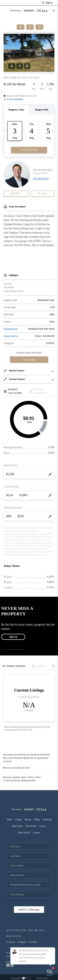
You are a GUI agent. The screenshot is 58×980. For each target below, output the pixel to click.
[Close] (53, 950)
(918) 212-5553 (14, 936)
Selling (37, 820)
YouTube (33, 942)
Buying (28, 820)
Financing (47, 820)
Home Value (17, 826)
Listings (18, 820)
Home (9, 820)
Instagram (22, 942)
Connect (37, 833)
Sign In (47, 3)
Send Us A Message (29, 910)
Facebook (11, 942)
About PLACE (24, 833)
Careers (43, 826)
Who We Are (31, 826)
